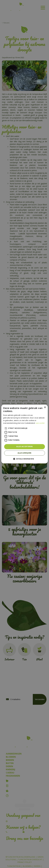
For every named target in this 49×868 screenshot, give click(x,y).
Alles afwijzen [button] (24, 453)
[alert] (24, 434)
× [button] (45, 407)
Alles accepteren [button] (24, 447)
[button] (24, 459)
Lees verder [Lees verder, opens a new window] (40, 423)
